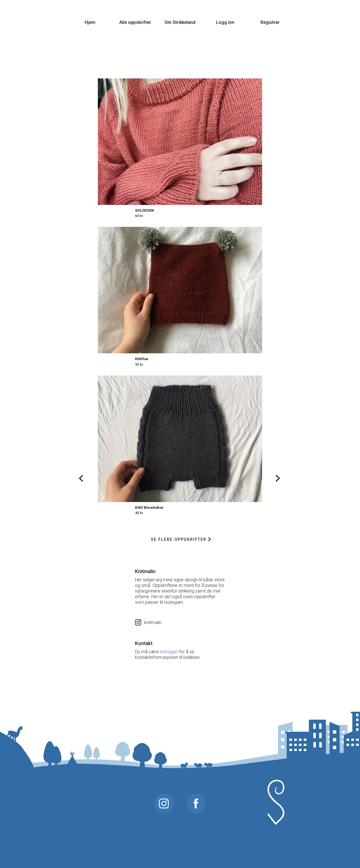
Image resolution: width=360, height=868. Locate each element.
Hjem (90, 22)
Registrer (270, 22)
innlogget (169, 652)
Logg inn (225, 22)
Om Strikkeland (180, 22)
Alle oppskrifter (135, 22)
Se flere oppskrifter (181, 540)
